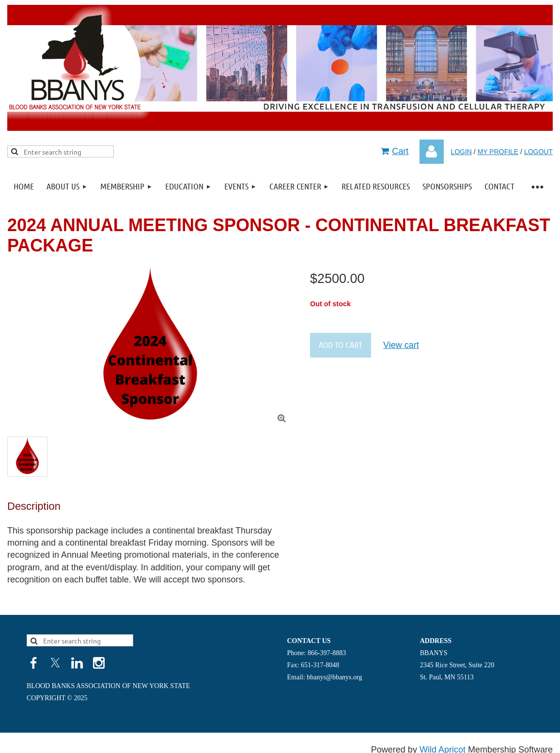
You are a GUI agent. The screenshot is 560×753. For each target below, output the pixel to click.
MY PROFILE (498, 152)
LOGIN (461, 152)
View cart (401, 345)
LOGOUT (538, 152)
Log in (432, 152)
